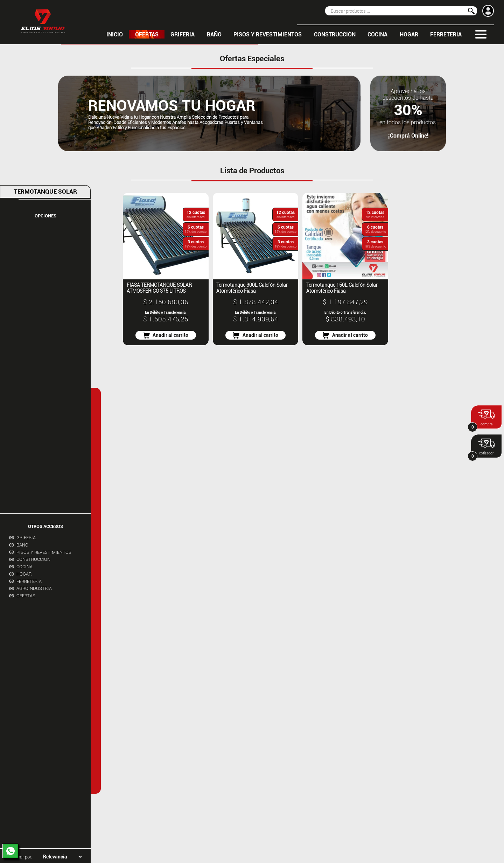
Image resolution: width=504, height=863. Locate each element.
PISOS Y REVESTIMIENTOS (268, 34)
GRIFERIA (183, 34)
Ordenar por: (20, 857)
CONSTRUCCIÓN (335, 34)
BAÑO (214, 34)
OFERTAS (147, 34)
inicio (115, 34)
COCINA (377, 34)
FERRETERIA (446, 34)
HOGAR (409, 34)
